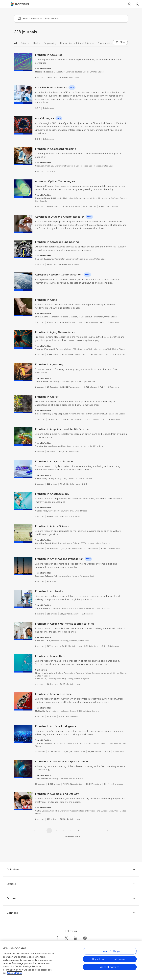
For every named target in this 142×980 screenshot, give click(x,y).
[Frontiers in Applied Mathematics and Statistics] (23, 631)
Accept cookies (110, 970)
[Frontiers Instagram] (85, 938)
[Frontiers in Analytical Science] (23, 469)
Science (25, 43)
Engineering (50, 43)
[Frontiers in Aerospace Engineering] (23, 249)
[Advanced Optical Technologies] (23, 189)
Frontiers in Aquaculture (50, 656)
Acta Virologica (45, 118)
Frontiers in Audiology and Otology (57, 794)
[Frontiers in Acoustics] (23, 62)
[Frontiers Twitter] (66, 938)
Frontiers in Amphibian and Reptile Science (62, 429)
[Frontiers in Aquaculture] (23, 663)
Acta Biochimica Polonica (51, 87)
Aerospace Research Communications (59, 275)
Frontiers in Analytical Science (54, 461)
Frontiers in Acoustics (48, 55)
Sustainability (105, 43)
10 (93, 831)
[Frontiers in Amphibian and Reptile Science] (23, 437)
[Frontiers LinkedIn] (76, 938)
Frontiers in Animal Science (52, 526)
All (15, 43)
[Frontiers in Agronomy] (23, 372)
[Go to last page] (107, 831)
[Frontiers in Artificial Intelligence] (23, 734)
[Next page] (101, 831)
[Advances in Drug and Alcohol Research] (23, 224)
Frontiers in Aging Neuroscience (55, 332)
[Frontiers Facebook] (57, 938)
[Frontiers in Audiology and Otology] (23, 801)
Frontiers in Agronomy (49, 364)
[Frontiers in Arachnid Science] (23, 701)
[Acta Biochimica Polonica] (23, 95)
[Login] (138, 4)
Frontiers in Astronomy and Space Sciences (62, 761)
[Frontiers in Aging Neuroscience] (23, 339)
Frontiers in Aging (46, 300)
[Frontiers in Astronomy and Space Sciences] (23, 769)
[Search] (130, 4)
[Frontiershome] (20, 4)
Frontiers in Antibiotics (49, 591)
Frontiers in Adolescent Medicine (56, 149)
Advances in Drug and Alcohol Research (60, 217)
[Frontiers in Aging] (23, 307)
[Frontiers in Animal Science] (23, 534)
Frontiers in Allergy (47, 397)
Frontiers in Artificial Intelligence (56, 726)
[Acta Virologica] (23, 125)
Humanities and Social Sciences (77, 43)
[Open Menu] (5, 4)
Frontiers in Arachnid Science (53, 694)
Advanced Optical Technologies (55, 181)
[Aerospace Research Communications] (23, 282)
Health (36, 43)
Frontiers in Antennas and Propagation (59, 559)
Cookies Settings (110, 954)
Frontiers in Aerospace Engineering (57, 242)
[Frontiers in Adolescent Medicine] (23, 156)
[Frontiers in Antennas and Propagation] (23, 566)
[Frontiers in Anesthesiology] (23, 501)
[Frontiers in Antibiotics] (23, 599)
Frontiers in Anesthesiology (52, 494)
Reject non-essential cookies (110, 962)
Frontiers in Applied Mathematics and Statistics (64, 624)
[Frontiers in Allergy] (23, 404)
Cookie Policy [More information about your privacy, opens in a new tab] (14, 976)
